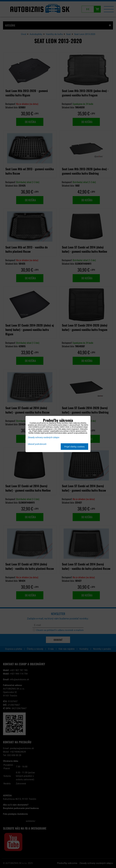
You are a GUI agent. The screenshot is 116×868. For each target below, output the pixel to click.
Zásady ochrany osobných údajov (44, 437)
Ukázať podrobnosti (37, 444)
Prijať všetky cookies (75, 447)
